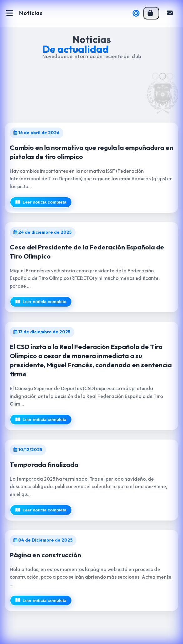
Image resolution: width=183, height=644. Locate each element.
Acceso (150, 13)
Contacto (170, 13)
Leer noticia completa (41, 202)
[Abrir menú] (10, 13)
